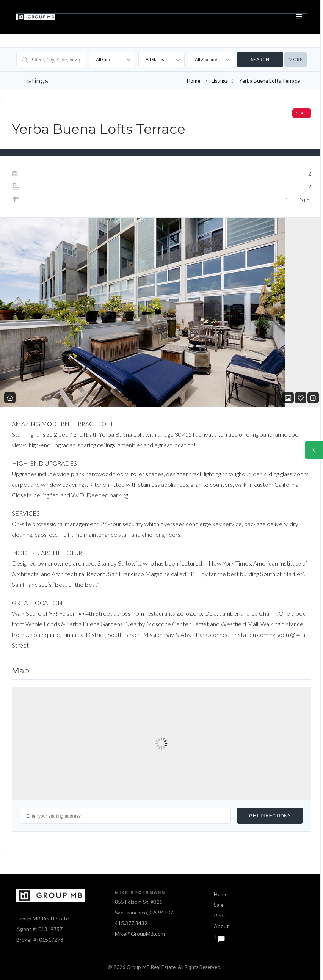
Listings (219, 81)
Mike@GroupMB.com (140, 934)
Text (220, 937)
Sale (219, 905)
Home (193, 81)
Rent (220, 915)
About (221, 926)
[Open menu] (299, 17)
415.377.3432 (131, 923)
